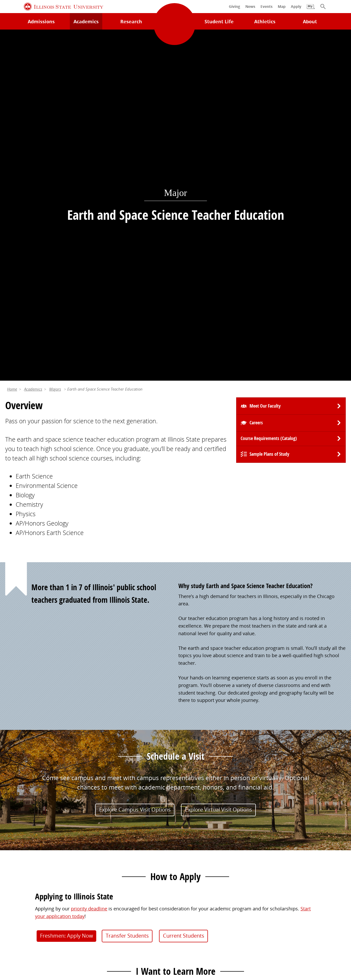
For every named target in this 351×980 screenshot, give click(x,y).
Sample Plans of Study (269, 111)
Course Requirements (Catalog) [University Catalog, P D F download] (269, 95)
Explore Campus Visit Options (135, 466)
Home (12, 46)
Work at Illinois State (288, 824)
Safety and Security (26, 878)
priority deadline (89, 565)
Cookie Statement (78, 936)
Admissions (41, 21)
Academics (33, 46)
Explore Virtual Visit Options (219, 466)
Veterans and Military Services (125, 886)
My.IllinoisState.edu (113, 824)
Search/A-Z (17, 857)
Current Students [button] (184, 592)
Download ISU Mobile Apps (35, 889)
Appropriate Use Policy (173, 936)
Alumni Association (200, 824)
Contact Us (230, 925)
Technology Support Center (35, 835)
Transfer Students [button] (127, 592)
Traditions (189, 868)
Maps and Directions (28, 846)
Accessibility (151, 943)
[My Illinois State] (311, 9)
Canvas (100, 857)
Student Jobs (106, 835)
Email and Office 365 (288, 846)
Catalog (100, 846)
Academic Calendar (26, 868)
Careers (256, 79)
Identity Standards (123, 936)
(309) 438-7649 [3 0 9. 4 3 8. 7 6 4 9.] (247, 704)
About (310, 21)
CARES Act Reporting (192, 943)
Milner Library (21, 824)
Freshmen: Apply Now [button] (67, 592)
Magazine (189, 857)
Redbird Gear (193, 835)
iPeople (273, 835)
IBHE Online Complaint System (238, 936)
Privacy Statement (34, 936)
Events (186, 846)
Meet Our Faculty (265, 62)
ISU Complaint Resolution (305, 936)
